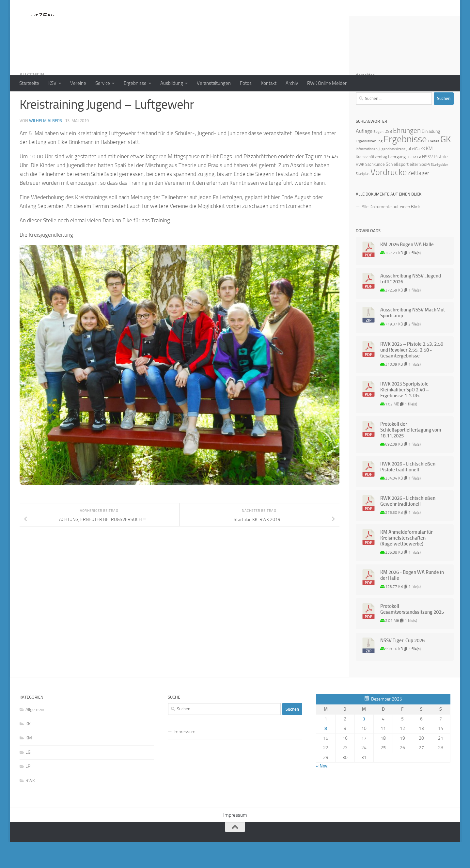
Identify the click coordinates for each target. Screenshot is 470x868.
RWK (30, 807)
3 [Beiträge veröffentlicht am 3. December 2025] (364, 745)
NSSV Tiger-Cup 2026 (402, 667)
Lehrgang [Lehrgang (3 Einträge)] (397, 183)
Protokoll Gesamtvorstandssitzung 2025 (412, 635)
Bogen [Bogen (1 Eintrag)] (378, 158)
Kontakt (269, 83)
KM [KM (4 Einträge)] (429, 175)
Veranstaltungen (214, 83)
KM (29, 764)
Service (103, 83)
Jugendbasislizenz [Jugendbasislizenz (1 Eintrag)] (392, 175)
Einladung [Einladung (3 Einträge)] (431, 158)
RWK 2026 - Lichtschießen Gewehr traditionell (408, 527)
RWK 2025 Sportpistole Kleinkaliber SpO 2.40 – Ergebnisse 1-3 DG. (405, 416)
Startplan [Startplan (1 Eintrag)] (363, 200)
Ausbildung (172, 83)
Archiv (292, 83)
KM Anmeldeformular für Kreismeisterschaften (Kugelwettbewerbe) (406, 564)
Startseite (29, 83)
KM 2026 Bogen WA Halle (407, 271)
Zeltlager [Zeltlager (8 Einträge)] (418, 199)
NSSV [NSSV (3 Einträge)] (427, 183)
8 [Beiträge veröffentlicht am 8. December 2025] (326, 755)
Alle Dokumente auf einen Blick (391, 233)
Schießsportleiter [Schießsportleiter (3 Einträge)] (402, 190)
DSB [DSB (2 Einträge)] (388, 158)
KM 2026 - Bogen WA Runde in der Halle (412, 601)
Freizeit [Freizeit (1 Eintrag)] (434, 167)
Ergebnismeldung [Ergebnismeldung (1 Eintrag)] (369, 167)
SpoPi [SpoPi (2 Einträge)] (425, 190)
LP (28, 792)
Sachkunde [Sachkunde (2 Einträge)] (375, 190)
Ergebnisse (135, 83)
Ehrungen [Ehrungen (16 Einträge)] (407, 157)
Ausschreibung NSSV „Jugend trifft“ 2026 (411, 305)
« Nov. (322, 792)
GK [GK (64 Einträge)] (446, 165)
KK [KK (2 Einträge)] (423, 175)
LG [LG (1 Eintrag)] (409, 183)
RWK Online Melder (327, 83)
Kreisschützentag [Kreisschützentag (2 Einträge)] (371, 183)
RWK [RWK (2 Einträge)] (360, 190)
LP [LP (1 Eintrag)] (419, 183)
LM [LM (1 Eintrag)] (414, 183)
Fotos (246, 83)
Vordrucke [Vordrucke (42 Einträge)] (389, 198)
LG (28, 778)
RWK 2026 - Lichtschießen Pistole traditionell (408, 493)
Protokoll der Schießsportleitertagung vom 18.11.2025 (411, 456)
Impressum (185, 758)
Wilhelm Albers (46, 147)
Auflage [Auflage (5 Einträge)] (364, 157)
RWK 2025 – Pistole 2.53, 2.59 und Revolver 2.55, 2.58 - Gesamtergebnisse (412, 376)
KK (28, 750)
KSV (52, 83)
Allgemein (32, 101)
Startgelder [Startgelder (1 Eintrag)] (439, 191)
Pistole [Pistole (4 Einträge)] (441, 183)
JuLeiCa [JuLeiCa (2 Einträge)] (413, 175)
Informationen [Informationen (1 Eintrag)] (367, 175)
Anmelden (365, 101)
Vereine (78, 83)
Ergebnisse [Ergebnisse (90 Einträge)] (405, 165)
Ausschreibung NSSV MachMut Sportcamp (413, 339)
